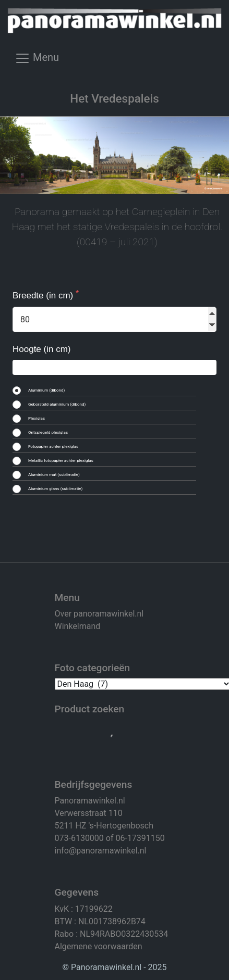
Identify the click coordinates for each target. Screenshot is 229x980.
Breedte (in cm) (44, 296)
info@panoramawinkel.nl (101, 851)
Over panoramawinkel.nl (99, 614)
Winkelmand (78, 626)
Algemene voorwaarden (99, 946)
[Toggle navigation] (37, 61)
